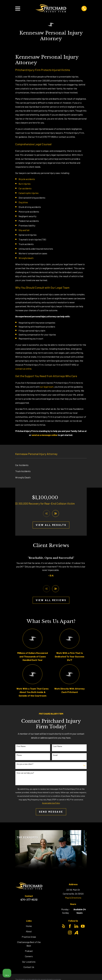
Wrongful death (26, 258)
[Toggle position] (88, 895)
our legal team (47, 387)
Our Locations (29, 962)
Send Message (51, 812)
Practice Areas (29, 937)
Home (29, 926)
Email (55, 756)
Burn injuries (25, 184)
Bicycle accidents (27, 179)
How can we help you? (25, 773)
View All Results (51, 525)
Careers (29, 957)
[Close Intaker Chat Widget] (93, 895)
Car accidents (25, 188)
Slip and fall (24, 230)
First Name (21, 747)
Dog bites (23, 202)
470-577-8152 (29, 900)
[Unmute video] (55, 895)
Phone (19, 756)
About (29, 932)
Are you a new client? (25, 764)
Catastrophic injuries (29, 193)
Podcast (29, 951)
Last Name (58, 747)
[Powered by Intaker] (79, 974)
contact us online (23, 369)
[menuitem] (51, 465)
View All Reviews (51, 600)
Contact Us (29, 967)
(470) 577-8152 (70, 365)
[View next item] (56, 514)
